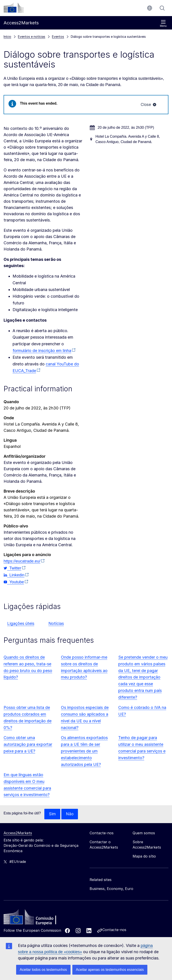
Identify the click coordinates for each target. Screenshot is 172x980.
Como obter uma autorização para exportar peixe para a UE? (28, 745)
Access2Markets (18, 834)
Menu (163, 24)
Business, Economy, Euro (111, 889)
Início (7, 37)
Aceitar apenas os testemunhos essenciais (110, 970)
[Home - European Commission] (36, 919)
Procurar (162, 8)
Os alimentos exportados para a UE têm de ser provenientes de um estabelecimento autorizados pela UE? (84, 751)
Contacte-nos (114, 930)
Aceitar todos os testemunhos (43, 970)
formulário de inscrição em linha (42, 351)
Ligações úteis (21, 624)
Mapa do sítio (144, 857)
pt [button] (150, 8)
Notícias (56, 624)
